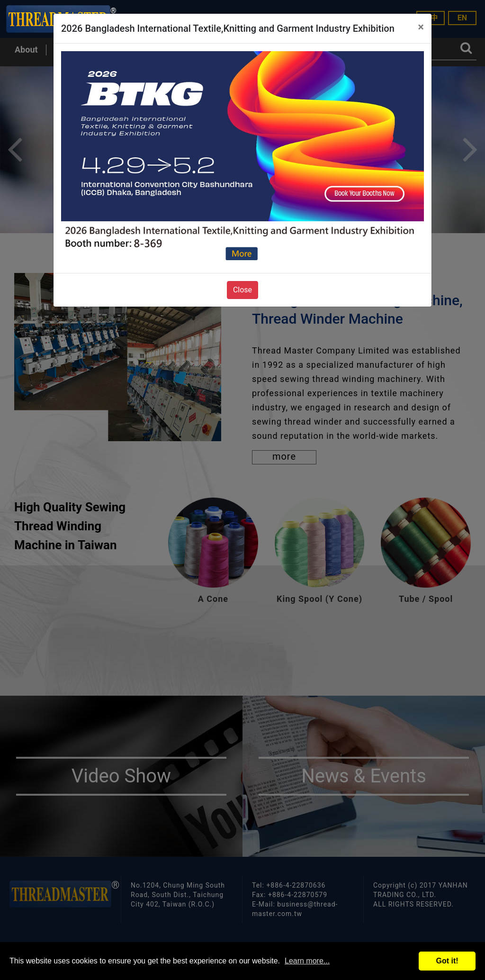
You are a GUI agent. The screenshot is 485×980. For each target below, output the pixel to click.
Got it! (447, 961)
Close (242, 290)
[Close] (421, 27)
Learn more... (307, 961)
